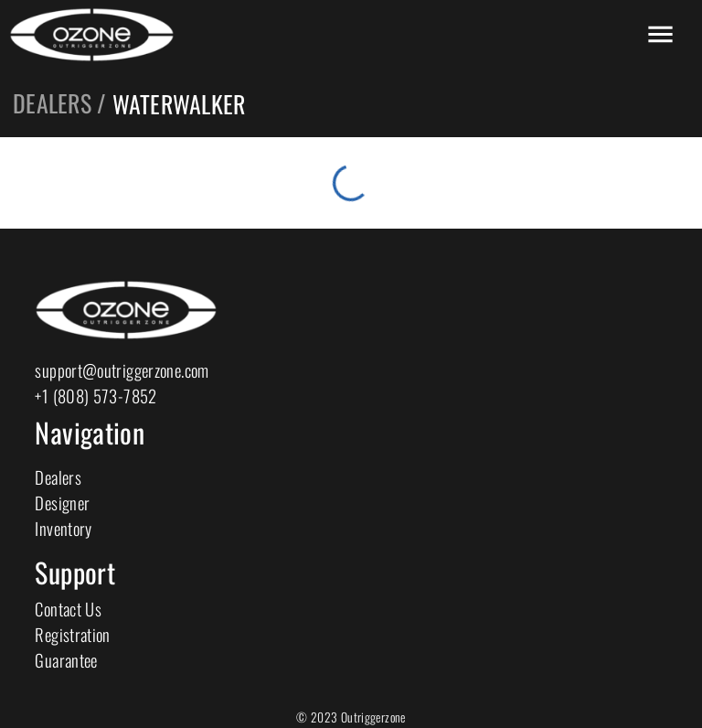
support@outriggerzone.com (122, 370)
